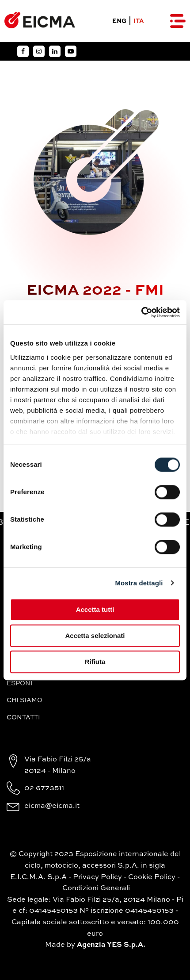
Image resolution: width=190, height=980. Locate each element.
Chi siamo (25, 700)
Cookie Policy (152, 877)
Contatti (23, 718)
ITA (139, 21)
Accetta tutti (95, 609)
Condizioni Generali (96, 888)
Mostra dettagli (139, 583)
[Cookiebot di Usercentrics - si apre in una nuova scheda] (141, 312)
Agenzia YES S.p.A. (111, 945)
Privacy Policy (97, 877)
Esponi (20, 684)
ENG (119, 21)
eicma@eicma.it (52, 806)
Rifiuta (95, 662)
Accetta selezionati (95, 636)
